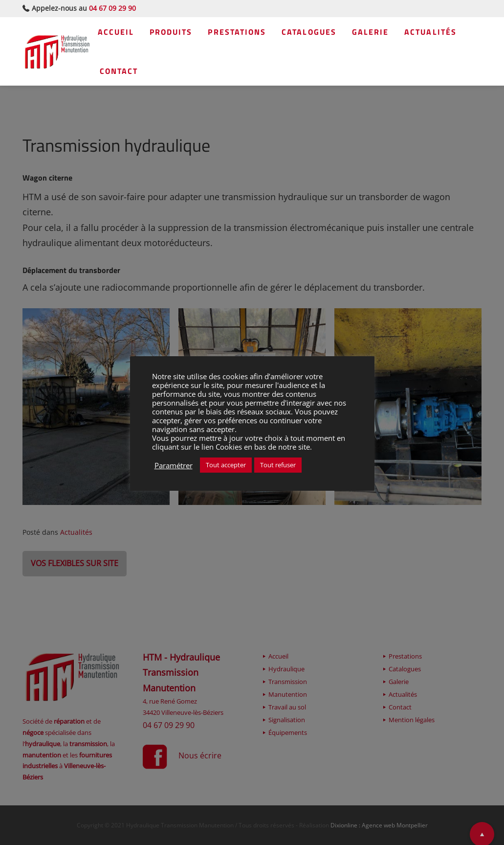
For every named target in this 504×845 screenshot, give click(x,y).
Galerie (392, 34)
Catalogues (326, 34)
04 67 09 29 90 (112, 8)
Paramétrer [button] (174, 465)
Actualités (132, 73)
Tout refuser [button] (278, 465)
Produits (180, 34)
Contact (197, 73)
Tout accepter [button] (226, 465)
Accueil (121, 34)
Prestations (250, 34)
